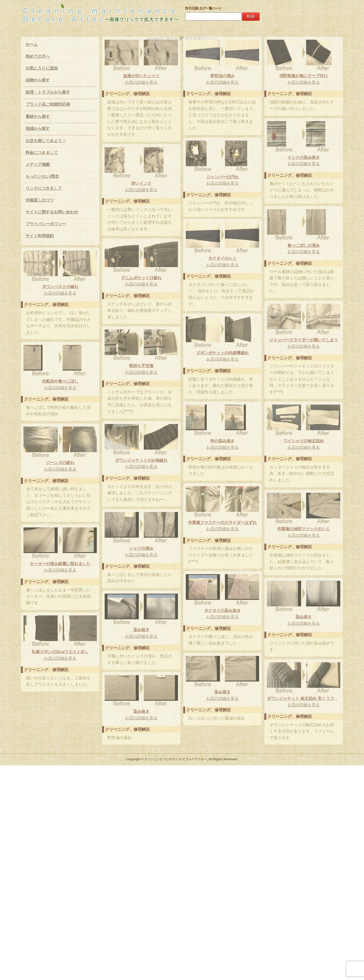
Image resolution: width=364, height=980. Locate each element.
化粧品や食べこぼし (60, 381)
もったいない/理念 (42, 176)
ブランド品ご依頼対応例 (48, 104)
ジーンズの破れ (60, 463)
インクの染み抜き (304, 157)
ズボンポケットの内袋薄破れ (222, 353)
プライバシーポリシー (46, 224)
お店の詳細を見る (141, 82)
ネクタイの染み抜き (222, 610)
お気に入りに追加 (42, 68)
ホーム (32, 44)
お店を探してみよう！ (46, 141)
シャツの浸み (141, 548)
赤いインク (141, 183)
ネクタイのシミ (222, 258)
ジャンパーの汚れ (222, 177)
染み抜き (304, 617)
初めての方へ (38, 56)
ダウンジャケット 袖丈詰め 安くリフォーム (304, 698)
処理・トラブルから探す (48, 92)
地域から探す (38, 129)
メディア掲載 (38, 164)
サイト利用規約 (40, 236)
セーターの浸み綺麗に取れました (60, 564)
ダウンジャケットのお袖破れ (141, 460)
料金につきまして (42, 153)
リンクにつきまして (44, 188)
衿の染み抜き (222, 441)
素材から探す (38, 116)
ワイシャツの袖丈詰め (304, 441)
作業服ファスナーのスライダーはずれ (222, 522)
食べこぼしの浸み (304, 245)
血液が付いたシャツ (141, 76)
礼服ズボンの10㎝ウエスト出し (60, 652)
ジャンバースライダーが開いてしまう (304, 340)
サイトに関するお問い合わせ (52, 212)
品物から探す (38, 80)
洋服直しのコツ (40, 200)
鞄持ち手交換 (141, 366)
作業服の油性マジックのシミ (304, 529)
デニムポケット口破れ (141, 278)
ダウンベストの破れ (60, 287)
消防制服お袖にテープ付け (304, 76)
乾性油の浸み (222, 76)
